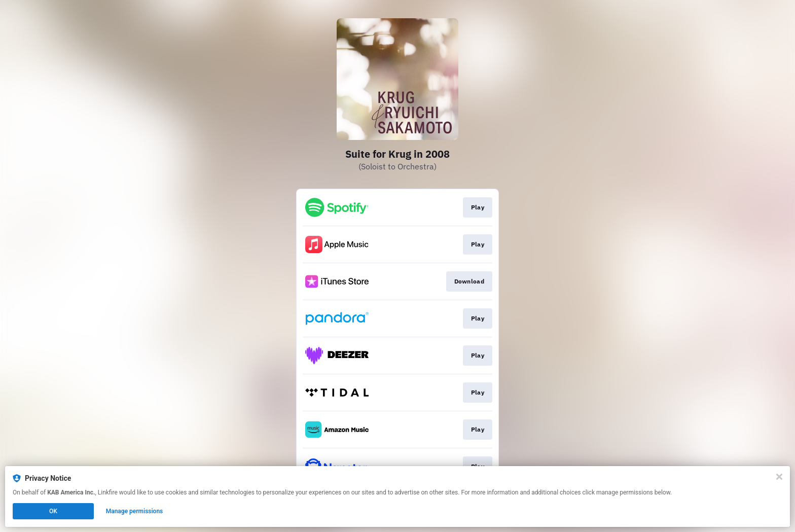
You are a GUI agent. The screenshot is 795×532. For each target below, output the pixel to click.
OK (53, 511)
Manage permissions (135, 511)
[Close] (779, 477)
